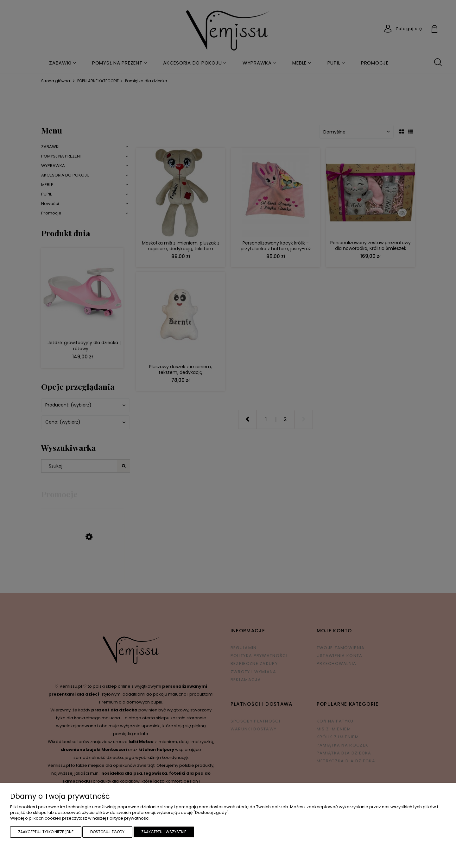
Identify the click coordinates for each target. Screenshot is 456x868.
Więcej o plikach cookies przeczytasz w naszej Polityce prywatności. (80, 818)
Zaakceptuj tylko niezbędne (46, 832)
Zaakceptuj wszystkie (164, 832)
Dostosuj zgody (107, 832)
